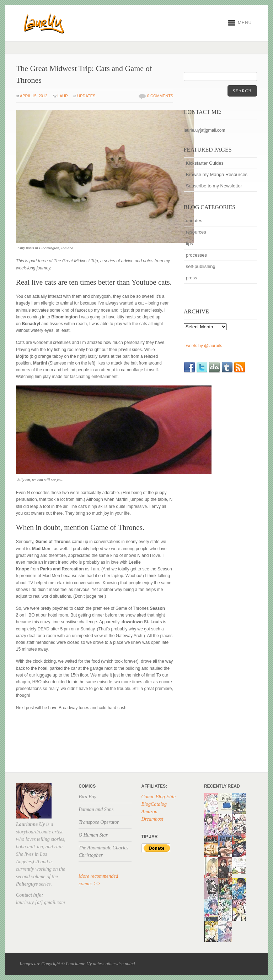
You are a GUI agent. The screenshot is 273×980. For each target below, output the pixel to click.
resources (196, 232)
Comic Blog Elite (159, 797)
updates (86, 96)
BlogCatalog (154, 804)
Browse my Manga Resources (217, 174)
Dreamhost (152, 819)
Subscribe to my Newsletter (214, 186)
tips (189, 244)
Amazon (149, 812)
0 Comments (160, 96)
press (192, 278)
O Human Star (93, 835)
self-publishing (201, 266)
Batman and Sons (96, 809)
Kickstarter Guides (205, 163)
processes (196, 255)
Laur (63, 96)
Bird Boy (87, 797)
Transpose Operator (99, 822)
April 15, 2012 (34, 96)
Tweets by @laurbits (203, 346)
